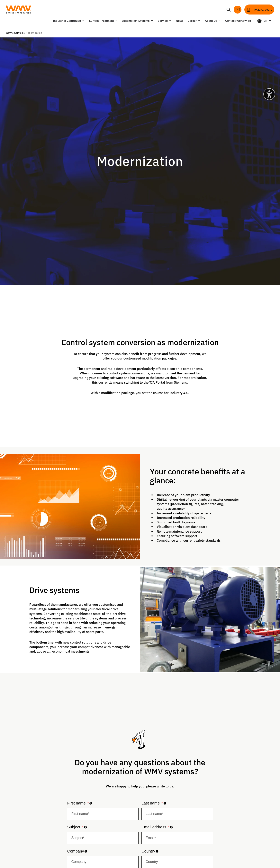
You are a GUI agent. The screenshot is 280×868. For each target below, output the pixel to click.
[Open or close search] (226, 9)
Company (76, 850)
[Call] (258, 9)
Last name (151, 802)
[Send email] (235, 9)
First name (76, 802)
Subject (74, 826)
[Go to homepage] (21, 9)
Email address (154, 826)
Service (19, 32)
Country (148, 850)
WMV (9, 32)
